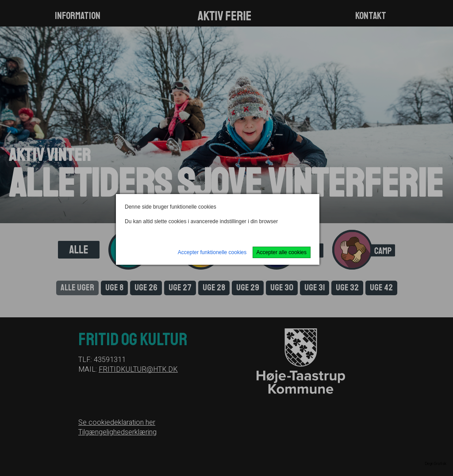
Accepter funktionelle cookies (212, 252)
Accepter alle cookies (282, 252)
